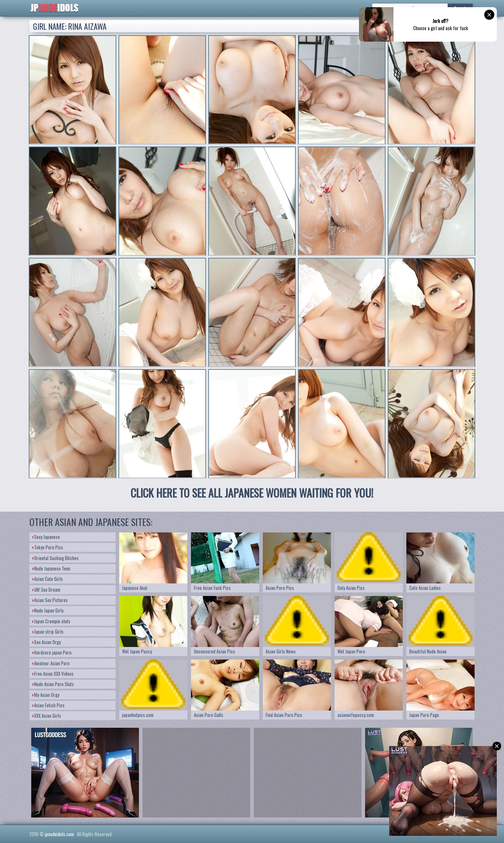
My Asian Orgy (46, 695)
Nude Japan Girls (48, 610)
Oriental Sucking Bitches (55, 558)
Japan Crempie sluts (51, 621)
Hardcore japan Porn (52, 652)
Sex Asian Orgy (46, 642)
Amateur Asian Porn (51, 663)
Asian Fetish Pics (48, 705)
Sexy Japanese (46, 537)
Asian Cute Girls (48, 579)
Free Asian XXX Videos (53, 674)
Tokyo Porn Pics (48, 547)
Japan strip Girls (48, 632)
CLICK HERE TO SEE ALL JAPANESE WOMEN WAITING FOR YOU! (252, 493)
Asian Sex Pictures (50, 600)
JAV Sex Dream (46, 590)
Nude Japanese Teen (51, 568)
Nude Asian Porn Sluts (53, 684)
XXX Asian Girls (47, 716)
